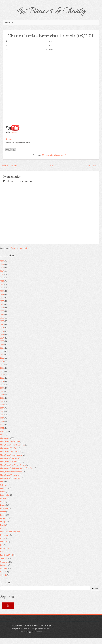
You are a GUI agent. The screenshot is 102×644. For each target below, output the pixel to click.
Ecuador (3, 504)
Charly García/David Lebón (10, 447)
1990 (2, 331)
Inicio (52, 172)
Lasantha (47, 635)
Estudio (3, 521)
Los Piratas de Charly (51, 11)
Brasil (2, 441)
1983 (2, 307)
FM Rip (3, 528)
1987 (2, 320)
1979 (2, 294)
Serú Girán (4, 565)
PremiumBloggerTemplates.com (32, 638)
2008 (2, 391)
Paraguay (4, 548)
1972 (2, 270)
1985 (2, 314)
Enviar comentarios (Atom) (21, 254)
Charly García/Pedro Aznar (10, 481)
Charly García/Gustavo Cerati (11, 458)
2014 (2, 411)
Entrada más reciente (9, 172)
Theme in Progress (25, 635)
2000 (2, 364)
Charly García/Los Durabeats (11, 468)
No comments (51, 55)
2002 (2, 371)
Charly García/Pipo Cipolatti (10, 484)
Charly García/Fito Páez (9, 454)
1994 (2, 344)
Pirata (51, 48)
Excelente (4, 524)
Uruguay (3, 571)
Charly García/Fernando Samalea (12, 451)
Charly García (59, 161)
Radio (2, 558)
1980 (2, 297)
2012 (2, 404)
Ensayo (3, 511)
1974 (2, 277)
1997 (2, 354)
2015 (2, 414)
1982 (2, 304)
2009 (2, 394)
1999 (2, 361)
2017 (2, 421)
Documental (5, 501)
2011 (44, 161)
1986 (2, 317)
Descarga (10, 145)
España (3, 518)
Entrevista (4, 514)
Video (14, 138)
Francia (3, 531)
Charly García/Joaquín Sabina (11, 461)
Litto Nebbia (5, 541)
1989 (2, 327)
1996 (2, 351)
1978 (2, 290)
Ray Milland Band (7, 561)
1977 (2, 287)
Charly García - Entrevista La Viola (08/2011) (51, 39)
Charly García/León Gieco (9, 464)
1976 (2, 284)
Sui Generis (5, 568)
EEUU (2, 508)
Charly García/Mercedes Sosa (11, 478)
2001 (2, 367)
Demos (3, 498)
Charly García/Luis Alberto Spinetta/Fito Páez (17, 474)
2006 (2, 384)
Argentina (50, 161)
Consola (3, 494)
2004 (2, 377)
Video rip (3, 581)
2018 (2, 424)
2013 (2, 407)
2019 (2, 427)
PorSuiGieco (5, 554)
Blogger (49, 632)
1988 (2, 324)
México (3, 544)
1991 (2, 334)
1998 (2, 357)
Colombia (4, 491)
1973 (2, 274)
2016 (2, 417)
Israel (2, 534)
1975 (2, 280)
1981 (2, 300)
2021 (2, 434)
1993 (2, 341)
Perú (2, 551)
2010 (2, 397)
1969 (2, 267)
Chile (2, 488)
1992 (2, 337)
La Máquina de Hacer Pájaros (11, 538)
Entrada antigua (93, 172)
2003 (2, 374)
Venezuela (4, 575)
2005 (2, 381)
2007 (2, 387)
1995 (2, 347)
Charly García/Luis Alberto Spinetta (13, 471)
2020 (2, 431)
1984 (2, 311)
